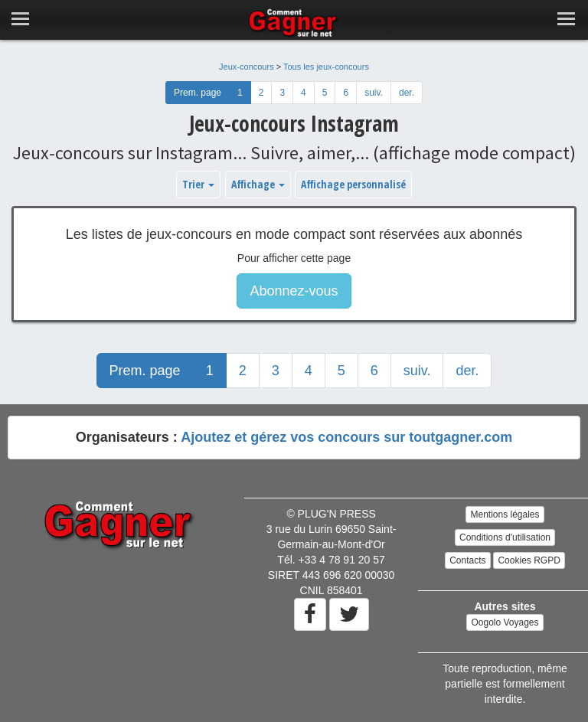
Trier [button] (198, 184)
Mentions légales (505, 515)
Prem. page (198, 93)
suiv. (374, 93)
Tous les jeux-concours (326, 67)
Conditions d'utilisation (505, 537)
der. (407, 93)
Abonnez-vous (294, 291)
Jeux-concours (247, 67)
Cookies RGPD (529, 560)
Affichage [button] (258, 184)
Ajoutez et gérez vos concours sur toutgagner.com (346, 437)
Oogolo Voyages (505, 622)
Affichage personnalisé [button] (353, 184)
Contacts (467, 560)
